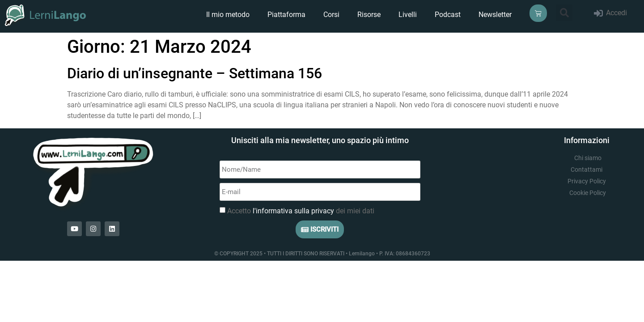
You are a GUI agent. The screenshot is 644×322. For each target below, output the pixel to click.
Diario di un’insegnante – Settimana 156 (195, 73)
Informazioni (587, 140)
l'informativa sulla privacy (293, 211)
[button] (564, 13)
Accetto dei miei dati (301, 211)
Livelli (408, 15)
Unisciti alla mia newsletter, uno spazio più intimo (320, 140)
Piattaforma (286, 15)
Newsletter (495, 15)
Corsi (331, 15)
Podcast (448, 15)
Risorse (369, 15)
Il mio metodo (228, 15)
